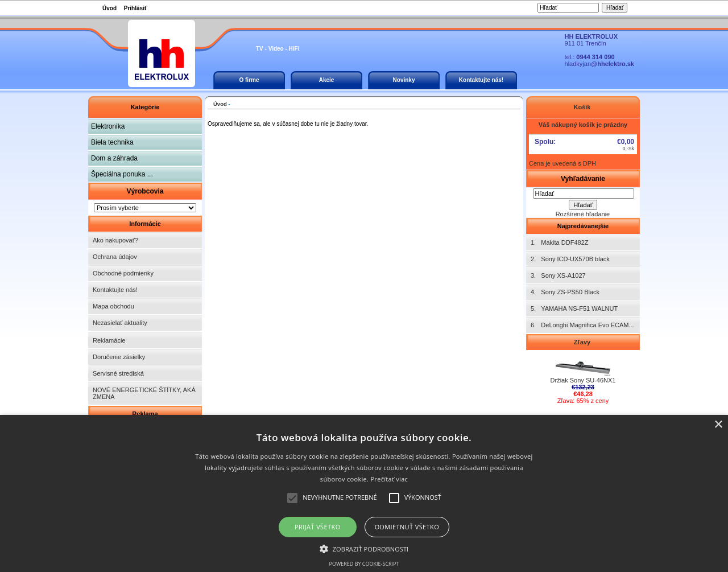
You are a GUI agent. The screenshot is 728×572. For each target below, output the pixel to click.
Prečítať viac (389, 479)
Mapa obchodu (113, 306)
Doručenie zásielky (119, 357)
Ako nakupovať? (115, 240)
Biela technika (112, 142)
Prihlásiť (136, 8)
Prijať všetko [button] (318, 527)
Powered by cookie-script (364, 564)
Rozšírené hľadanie (583, 214)
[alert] (364, 493)
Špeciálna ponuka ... (122, 174)
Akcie (327, 80)
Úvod (109, 8)
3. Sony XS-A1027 (558, 275)
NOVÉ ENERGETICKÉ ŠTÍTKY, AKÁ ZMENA (144, 393)
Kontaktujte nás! (481, 80)
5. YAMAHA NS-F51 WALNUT (574, 308)
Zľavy (583, 342)
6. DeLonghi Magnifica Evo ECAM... (582, 325)
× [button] (718, 425)
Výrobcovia (145, 191)
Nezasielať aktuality (120, 323)
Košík (583, 107)
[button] (364, 548)
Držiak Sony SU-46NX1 (583, 377)
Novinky (404, 80)
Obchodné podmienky (123, 273)
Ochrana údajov (115, 257)
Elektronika (108, 126)
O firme (249, 80)
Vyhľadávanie (583, 179)
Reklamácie (109, 340)
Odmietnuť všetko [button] (407, 527)
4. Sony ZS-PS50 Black (565, 292)
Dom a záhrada (114, 158)
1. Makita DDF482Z (559, 242)
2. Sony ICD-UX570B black (570, 259)
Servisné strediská (118, 373)
